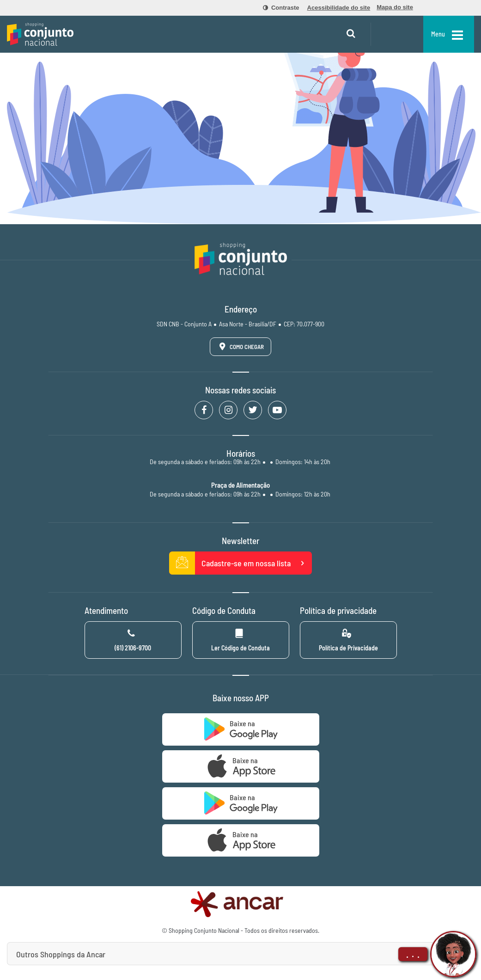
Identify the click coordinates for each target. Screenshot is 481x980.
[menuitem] (276, 8)
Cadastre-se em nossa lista (241, 563)
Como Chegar (240, 346)
